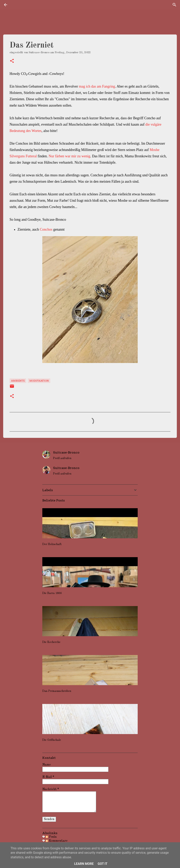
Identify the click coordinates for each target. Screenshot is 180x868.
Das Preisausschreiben (57, 691)
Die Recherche (51, 642)
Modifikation (39, 381)
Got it (102, 864)
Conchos (46, 229)
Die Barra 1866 (52, 593)
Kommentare (57, 841)
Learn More (84, 864)
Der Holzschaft (52, 544)
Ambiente (18, 381)
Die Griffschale (52, 740)
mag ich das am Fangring (97, 86)
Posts (51, 837)
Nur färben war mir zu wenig (69, 156)
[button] (12, 61)
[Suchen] (174, 5)
